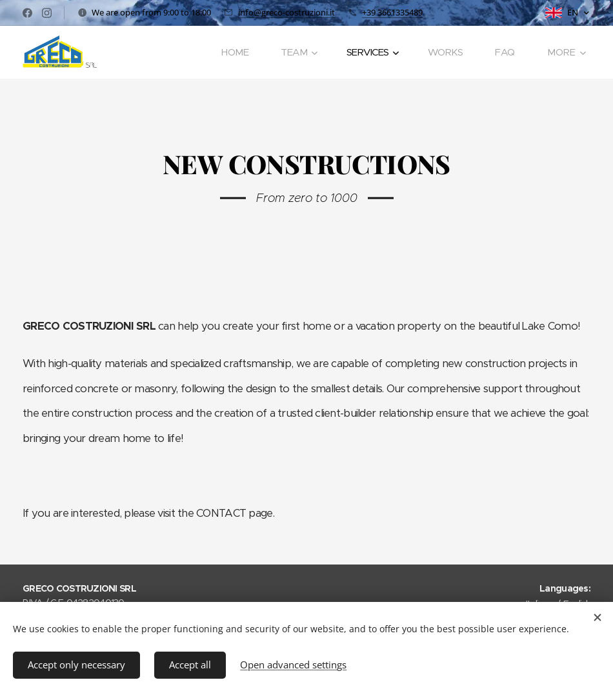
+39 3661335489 (392, 12)
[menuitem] (235, 52)
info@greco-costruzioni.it (286, 12)
